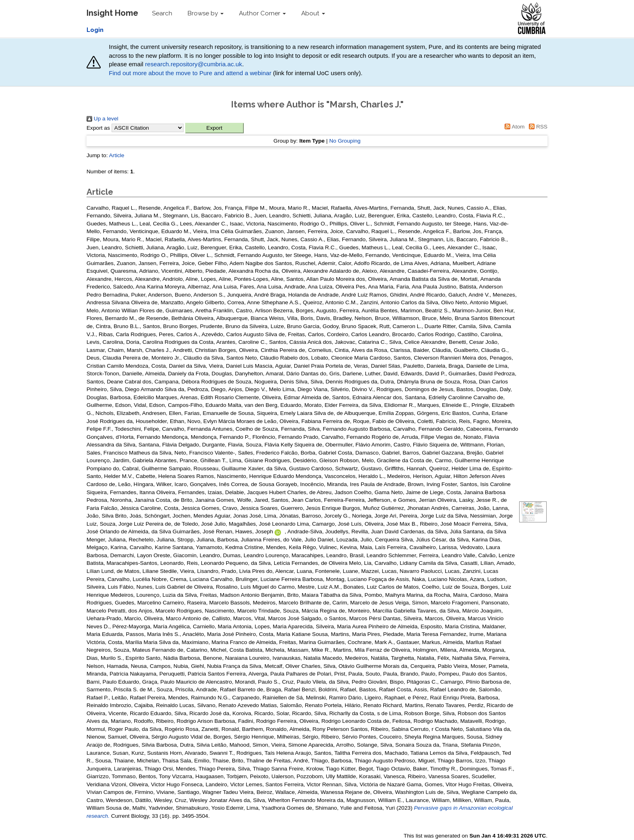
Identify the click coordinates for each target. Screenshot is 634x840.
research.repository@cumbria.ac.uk (194, 64)
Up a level (102, 119)
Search (162, 13)
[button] (215, 128)
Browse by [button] (206, 13)
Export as (98, 128)
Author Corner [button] (262, 13)
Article (116, 155)
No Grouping (345, 141)
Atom (514, 127)
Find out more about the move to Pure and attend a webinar (190, 73)
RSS (537, 127)
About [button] (313, 13)
